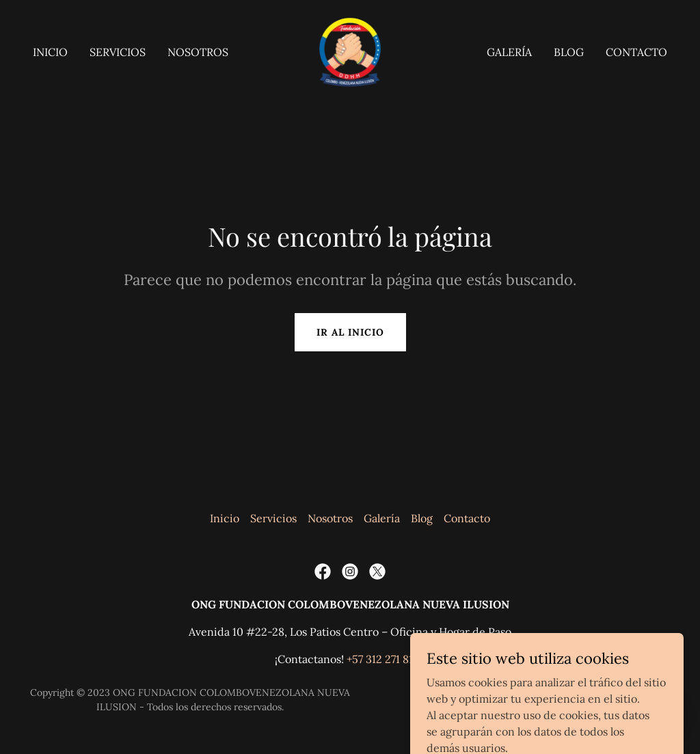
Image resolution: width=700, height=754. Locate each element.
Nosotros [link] (198, 52)
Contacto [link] (636, 52)
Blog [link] (569, 52)
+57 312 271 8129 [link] (386, 659)
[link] (350, 51)
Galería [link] (509, 52)
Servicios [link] (118, 52)
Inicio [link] (50, 52)
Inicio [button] (225, 518)
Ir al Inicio (350, 332)
